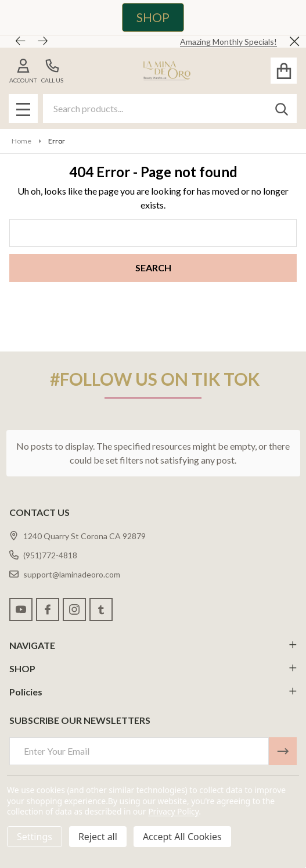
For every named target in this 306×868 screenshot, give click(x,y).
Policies (153, 692)
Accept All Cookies (182, 837)
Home (21, 141)
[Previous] (21, 41)
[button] (147, 17)
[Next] (43, 41)
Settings (35, 837)
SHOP (153, 17)
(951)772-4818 (43, 555)
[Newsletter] (283, 751)
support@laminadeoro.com (65, 574)
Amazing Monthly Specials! (228, 42)
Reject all (98, 837)
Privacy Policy (173, 811)
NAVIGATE (153, 645)
